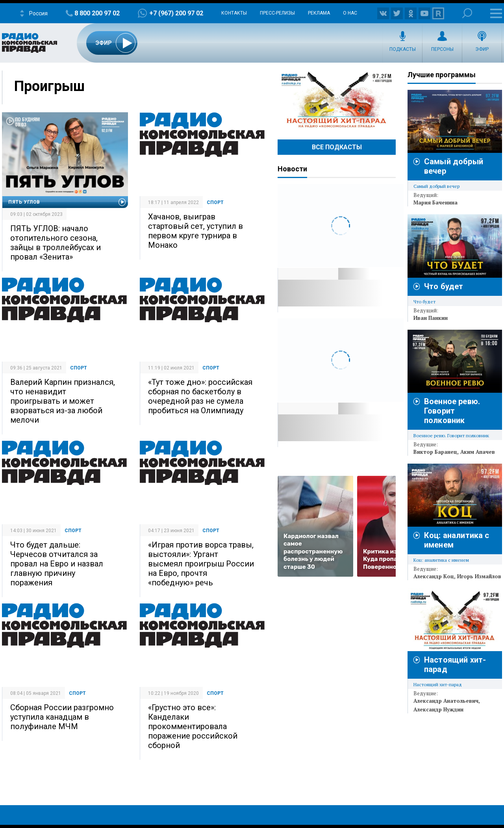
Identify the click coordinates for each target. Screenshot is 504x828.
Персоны (442, 49)
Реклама (319, 13)
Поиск (467, 13)
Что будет (444, 286)
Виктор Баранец (435, 452)
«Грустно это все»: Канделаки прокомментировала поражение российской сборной (193, 726)
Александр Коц (434, 576)
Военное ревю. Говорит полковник (452, 411)
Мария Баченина (435, 202)
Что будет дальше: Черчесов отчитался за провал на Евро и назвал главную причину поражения (57, 564)
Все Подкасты (337, 147)
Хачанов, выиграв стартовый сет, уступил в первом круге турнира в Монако (195, 231)
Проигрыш (49, 86)
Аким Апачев (478, 452)
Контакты (234, 13)
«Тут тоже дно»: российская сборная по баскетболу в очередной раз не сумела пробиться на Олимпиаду (200, 396)
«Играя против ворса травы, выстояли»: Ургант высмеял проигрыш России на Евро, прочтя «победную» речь (201, 564)
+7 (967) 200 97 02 (176, 13)
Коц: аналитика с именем (441, 560)
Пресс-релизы (277, 13)
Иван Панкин (431, 318)
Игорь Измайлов (479, 576)
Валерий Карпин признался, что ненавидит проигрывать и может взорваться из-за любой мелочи (63, 401)
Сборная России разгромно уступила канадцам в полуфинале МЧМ (62, 717)
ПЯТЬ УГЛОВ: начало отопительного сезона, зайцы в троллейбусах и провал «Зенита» (56, 243)
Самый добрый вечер (436, 186)
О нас (350, 13)
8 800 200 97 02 (97, 13)
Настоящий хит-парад (337, 100)
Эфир (482, 49)
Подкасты (403, 49)
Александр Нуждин (438, 709)
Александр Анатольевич (446, 701)
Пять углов (24, 202)
